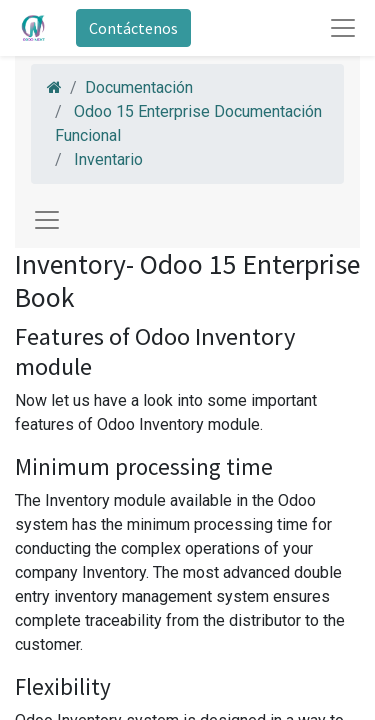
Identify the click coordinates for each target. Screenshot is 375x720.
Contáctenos (133, 28)
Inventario (108, 159)
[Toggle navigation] (47, 220)
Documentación (139, 87)
